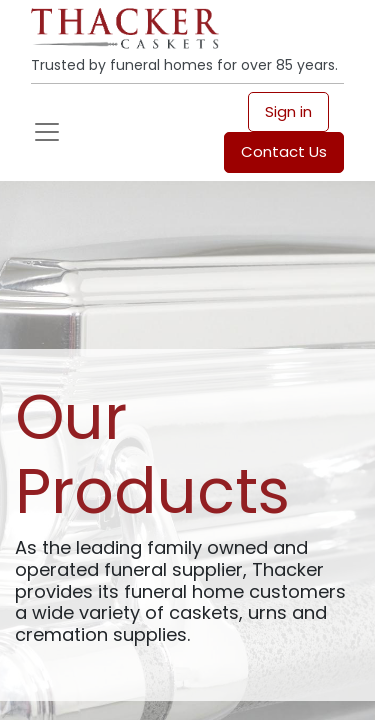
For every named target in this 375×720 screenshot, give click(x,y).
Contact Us (284, 151)
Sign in (288, 111)
